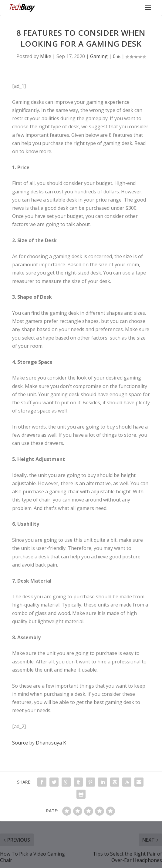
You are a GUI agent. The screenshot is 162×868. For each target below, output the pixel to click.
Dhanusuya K (51, 743)
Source (20, 743)
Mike (46, 56)
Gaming (99, 56)
